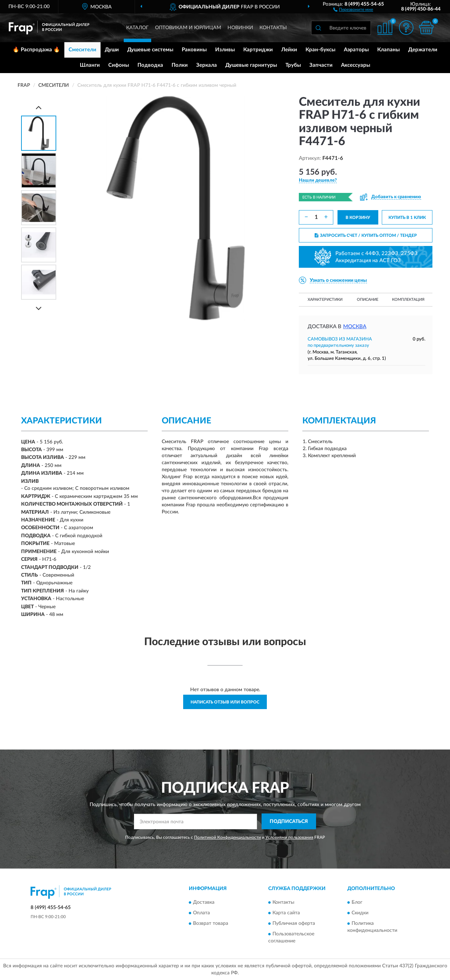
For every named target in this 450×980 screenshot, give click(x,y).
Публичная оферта (294, 923)
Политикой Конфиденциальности (227, 837)
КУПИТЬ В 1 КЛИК (407, 218)
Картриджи (258, 50)
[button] (353, 9)
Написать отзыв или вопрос (225, 702)
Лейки (289, 50)
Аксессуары (356, 65)
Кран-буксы (320, 50)
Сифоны (119, 65)
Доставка (204, 902)
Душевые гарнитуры (251, 65)
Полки (180, 65)
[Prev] (39, 107)
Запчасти (321, 65)
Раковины (194, 50)
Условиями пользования (289, 837)
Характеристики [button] (325, 300)
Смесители (82, 50)
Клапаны (388, 50)
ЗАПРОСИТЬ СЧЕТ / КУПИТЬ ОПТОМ (366, 235)
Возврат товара (211, 923)
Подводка (150, 65)
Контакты (273, 28)
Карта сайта (286, 913)
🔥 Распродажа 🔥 (36, 50)
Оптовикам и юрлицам (188, 28)
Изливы (225, 50)
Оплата (201, 913)
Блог (357, 902)
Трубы (293, 65)
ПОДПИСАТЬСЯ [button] (289, 822)
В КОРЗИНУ (358, 218)
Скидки (360, 913)
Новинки (240, 28)
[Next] (39, 308)
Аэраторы (356, 50)
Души (112, 50)
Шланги (90, 65)
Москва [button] (355, 327)
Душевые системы (150, 50)
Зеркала (207, 65)
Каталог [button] (137, 28)
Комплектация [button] (408, 300)
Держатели (423, 50)
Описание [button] (368, 300)
